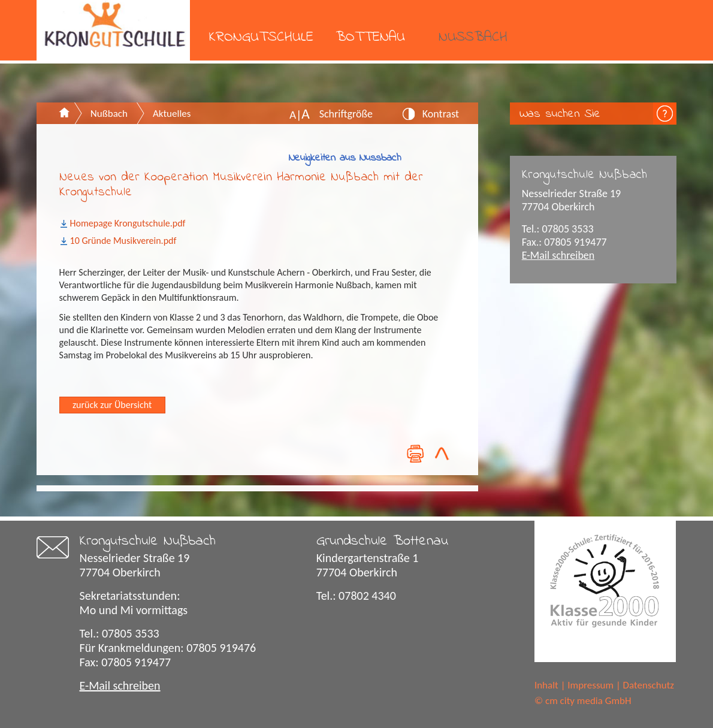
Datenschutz (649, 685)
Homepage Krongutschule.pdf (128, 223)
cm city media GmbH (588, 701)
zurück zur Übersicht (112, 405)
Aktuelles (172, 114)
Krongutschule (261, 37)
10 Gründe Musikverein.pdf (123, 241)
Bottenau (370, 37)
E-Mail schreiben (558, 255)
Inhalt (546, 685)
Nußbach (473, 37)
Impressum (590, 685)
